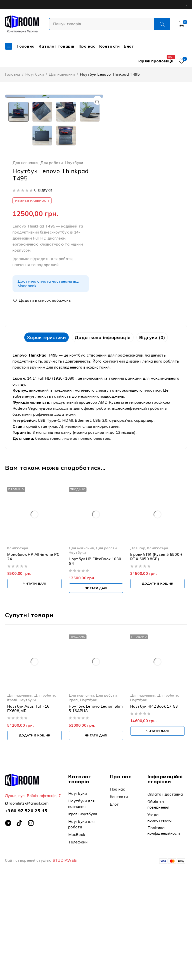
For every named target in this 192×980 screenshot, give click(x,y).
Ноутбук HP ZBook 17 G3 (154, 802)
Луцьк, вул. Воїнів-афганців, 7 (33, 892)
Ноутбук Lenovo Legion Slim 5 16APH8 (96, 805)
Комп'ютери (18, 644)
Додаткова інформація (103, 433)
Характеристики (42, 433)
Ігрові (12, 796)
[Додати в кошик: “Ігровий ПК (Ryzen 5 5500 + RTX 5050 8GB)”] (157, 680)
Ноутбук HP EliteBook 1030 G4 (95, 657)
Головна (13, 74)
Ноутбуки (34, 74)
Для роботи (51, 258)
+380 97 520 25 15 (26, 907)
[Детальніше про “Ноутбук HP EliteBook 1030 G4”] (96, 684)
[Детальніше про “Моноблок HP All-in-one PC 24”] (34, 680)
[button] (96, 102)
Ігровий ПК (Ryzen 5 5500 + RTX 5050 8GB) (156, 653)
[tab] (42, 433)
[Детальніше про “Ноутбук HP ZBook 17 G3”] (157, 827)
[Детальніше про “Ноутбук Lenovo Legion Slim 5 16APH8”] (96, 832)
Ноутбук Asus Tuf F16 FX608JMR (28, 805)
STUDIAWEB (65, 957)
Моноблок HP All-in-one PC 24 (33, 653)
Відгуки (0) (157, 433)
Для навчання (62, 74)
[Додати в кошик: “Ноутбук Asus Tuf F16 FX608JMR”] (34, 832)
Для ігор (138, 644)
